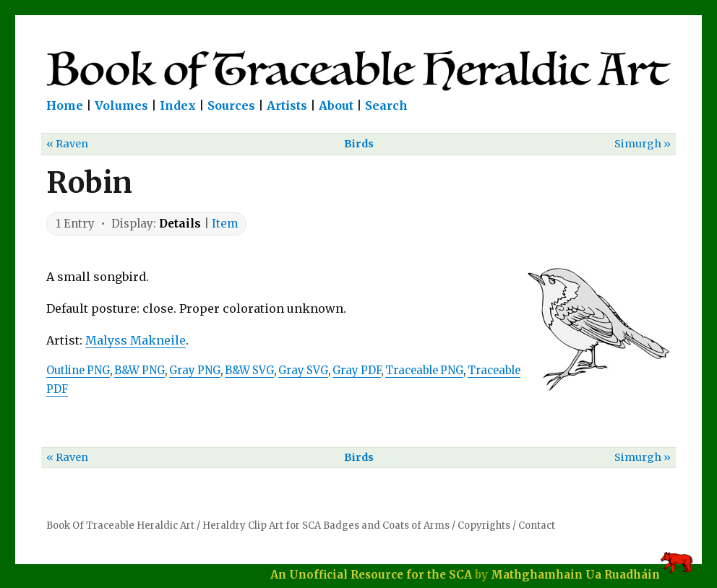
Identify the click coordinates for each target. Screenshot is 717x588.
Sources (231, 105)
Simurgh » (643, 144)
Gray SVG (303, 371)
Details (180, 224)
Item (225, 224)
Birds (359, 144)
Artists (287, 105)
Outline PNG (78, 371)
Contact (537, 526)
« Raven (67, 144)
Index (178, 105)
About (336, 105)
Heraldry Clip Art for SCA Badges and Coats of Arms (326, 526)
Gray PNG (195, 371)
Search (386, 105)
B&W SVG (249, 371)
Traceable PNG (424, 371)
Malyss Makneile (136, 340)
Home (65, 105)
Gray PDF (357, 371)
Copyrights (484, 526)
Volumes (121, 105)
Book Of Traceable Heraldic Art (120, 526)
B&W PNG (139, 371)
